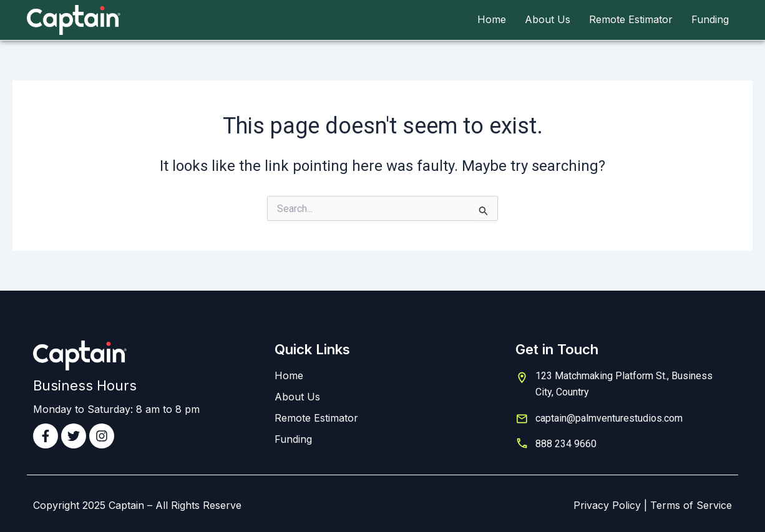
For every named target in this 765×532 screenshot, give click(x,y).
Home (492, 19)
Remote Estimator (631, 19)
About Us (548, 19)
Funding (710, 19)
